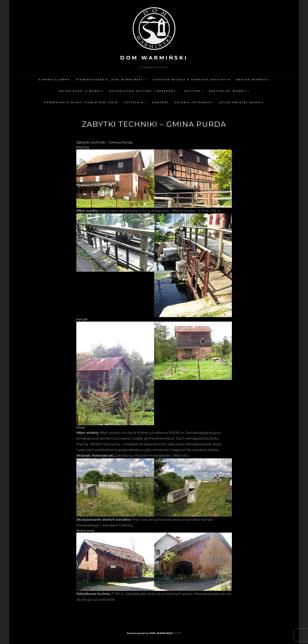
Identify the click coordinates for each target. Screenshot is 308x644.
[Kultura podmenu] (203, 91)
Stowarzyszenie (138, 633)
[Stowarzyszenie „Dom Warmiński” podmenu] (146, 79)
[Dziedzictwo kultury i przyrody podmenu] (178, 91)
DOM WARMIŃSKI (154, 58)
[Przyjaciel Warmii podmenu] (249, 91)
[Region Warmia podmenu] (269, 79)
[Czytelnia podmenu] (145, 102)
